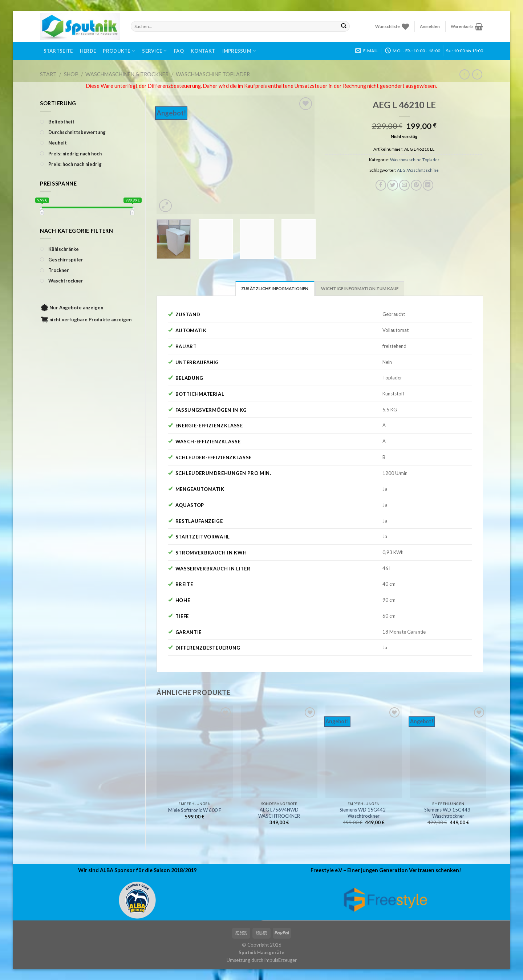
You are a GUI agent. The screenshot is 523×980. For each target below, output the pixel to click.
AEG (401, 170)
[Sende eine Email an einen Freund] (405, 185)
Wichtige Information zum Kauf (360, 288)
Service (154, 51)
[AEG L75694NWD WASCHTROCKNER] (279, 752)
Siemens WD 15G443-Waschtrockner (448, 813)
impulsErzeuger (281, 960)
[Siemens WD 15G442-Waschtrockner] (364, 752)
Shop (71, 74)
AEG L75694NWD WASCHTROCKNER (279, 813)
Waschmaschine (423, 170)
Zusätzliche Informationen (275, 288)
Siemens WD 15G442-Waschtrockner (364, 813)
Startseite (58, 51)
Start (48, 74)
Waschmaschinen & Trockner (127, 74)
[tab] (275, 288)
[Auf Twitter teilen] (393, 185)
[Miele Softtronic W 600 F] (195, 752)
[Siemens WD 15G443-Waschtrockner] (448, 752)
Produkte (119, 51)
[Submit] (344, 26)
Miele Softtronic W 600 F (195, 810)
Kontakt (203, 51)
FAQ (179, 51)
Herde (88, 51)
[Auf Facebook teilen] (381, 185)
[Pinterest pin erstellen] (416, 185)
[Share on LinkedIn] (428, 185)
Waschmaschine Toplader (213, 74)
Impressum (239, 51)
